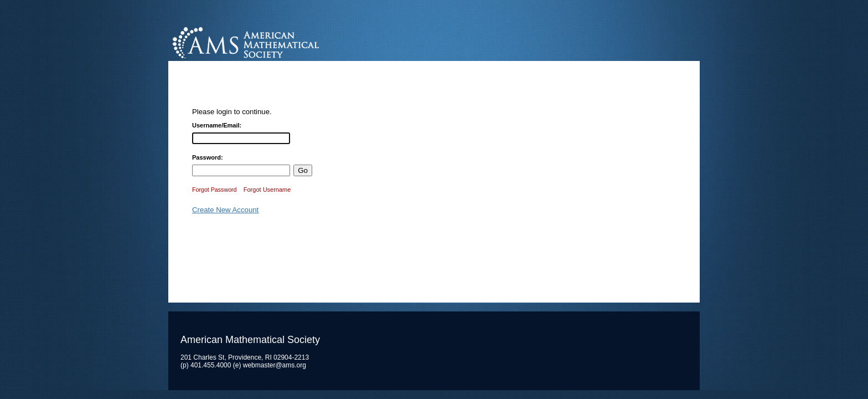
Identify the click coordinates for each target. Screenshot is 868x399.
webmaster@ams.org (275, 365)
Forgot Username (267, 190)
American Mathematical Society (287, 41)
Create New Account (225, 210)
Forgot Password (215, 190)
